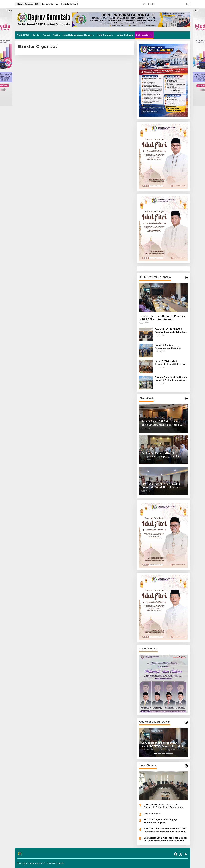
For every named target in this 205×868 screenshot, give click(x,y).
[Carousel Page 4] (167, 753)
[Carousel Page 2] (159, 753)
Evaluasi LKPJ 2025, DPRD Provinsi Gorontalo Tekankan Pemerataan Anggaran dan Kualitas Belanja (171, 331)
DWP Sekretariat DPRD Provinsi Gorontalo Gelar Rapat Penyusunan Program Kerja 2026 (163, 806)
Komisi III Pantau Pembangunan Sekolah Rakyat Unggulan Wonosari (170, 347)
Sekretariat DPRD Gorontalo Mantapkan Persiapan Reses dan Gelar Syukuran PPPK (166, 839)
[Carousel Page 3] (163, 753)
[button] (187, 4)
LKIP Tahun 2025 (152, 813)
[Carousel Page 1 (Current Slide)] (155, 753)
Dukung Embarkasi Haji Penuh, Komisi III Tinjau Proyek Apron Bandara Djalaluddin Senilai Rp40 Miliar (171, 379)
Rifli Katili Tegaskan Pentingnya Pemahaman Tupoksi (161, 821)
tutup (9, 10)
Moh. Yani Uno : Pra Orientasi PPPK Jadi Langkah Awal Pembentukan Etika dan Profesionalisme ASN (165, 830)
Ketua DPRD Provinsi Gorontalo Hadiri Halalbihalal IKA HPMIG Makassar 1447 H (171, 363)
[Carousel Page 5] (171, 753)
